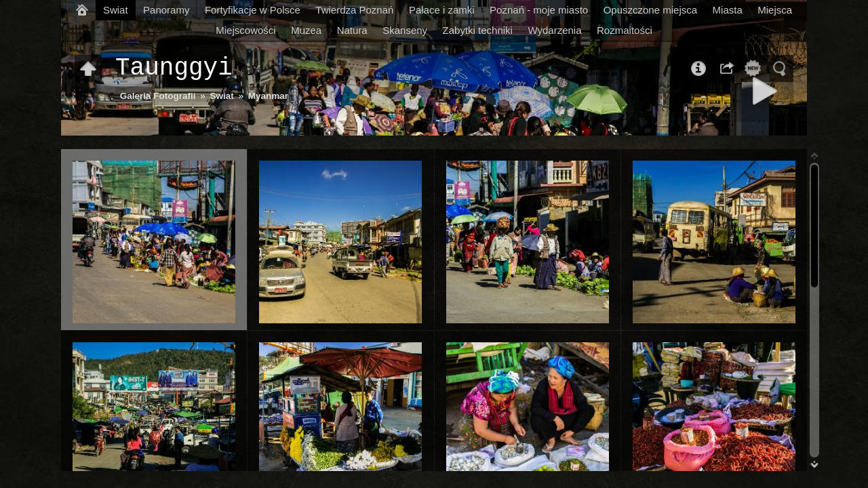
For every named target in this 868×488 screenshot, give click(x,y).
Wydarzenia (554, 30)
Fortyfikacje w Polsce (253, 10)
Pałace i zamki (442, 10)
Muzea (306, 30)
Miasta (728, 10)
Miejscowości (245, 30)
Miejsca (775, 10)
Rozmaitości (625, 30)
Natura (352, 30)
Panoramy (166, 10)
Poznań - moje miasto (539, 10)
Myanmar (268, 96)
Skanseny (405, 30)
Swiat (116, 10)
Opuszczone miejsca (650, 10)
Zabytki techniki (478, 30)
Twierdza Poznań (354, 10)
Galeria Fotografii (158, 96)
